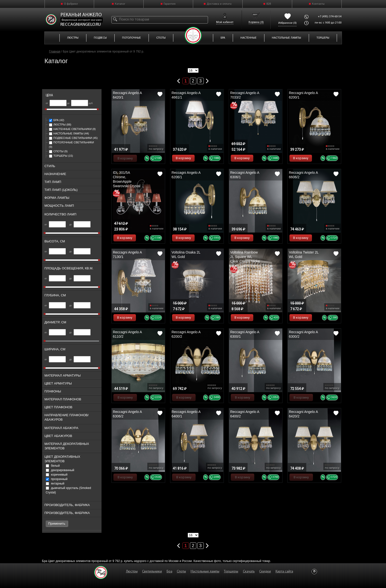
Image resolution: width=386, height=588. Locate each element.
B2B (269, 4)
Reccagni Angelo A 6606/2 (303, 175)
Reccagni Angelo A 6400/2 (245, 414)
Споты (58, 151)
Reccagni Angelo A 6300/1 (245, 334)
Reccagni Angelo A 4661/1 (186, 95)
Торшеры (61, 156)
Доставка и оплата (219, 4)
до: (80, 225)
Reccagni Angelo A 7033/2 (245, 95)
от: (55, 225)
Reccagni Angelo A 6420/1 (127, 95)
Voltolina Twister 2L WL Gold (304, 255)
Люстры (60, 125)
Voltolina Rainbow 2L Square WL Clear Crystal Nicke (245, 257)
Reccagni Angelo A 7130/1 (127, 255)
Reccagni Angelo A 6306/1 (245, 175)
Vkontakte (314, 572)
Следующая (207, 80)
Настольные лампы (69, 133)
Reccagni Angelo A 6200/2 (186, 334)
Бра (57, 120)
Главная (55, 51)
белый (53, 466)
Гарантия (170, 4)
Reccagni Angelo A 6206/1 (186, 175)
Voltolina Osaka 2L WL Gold (186, 255)
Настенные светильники (72, 129)
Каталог (120, 4)
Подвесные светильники (73, 138)
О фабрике (71, 4)
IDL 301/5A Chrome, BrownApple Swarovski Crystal (127, 179)
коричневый (57, 475)
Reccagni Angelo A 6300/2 (303, 334)
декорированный (60, 470)
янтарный (55, 484)
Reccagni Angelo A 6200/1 (303, 95)
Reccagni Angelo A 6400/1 (186, 414)
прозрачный (57, 479)
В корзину (125, 158)
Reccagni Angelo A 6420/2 (303, 414)
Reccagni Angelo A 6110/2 (127, 334)
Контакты (318, 4)
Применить (57, 524)
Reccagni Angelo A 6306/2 (127, 414)
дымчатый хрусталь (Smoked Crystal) (68, 490)
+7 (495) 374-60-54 (330, 17)
